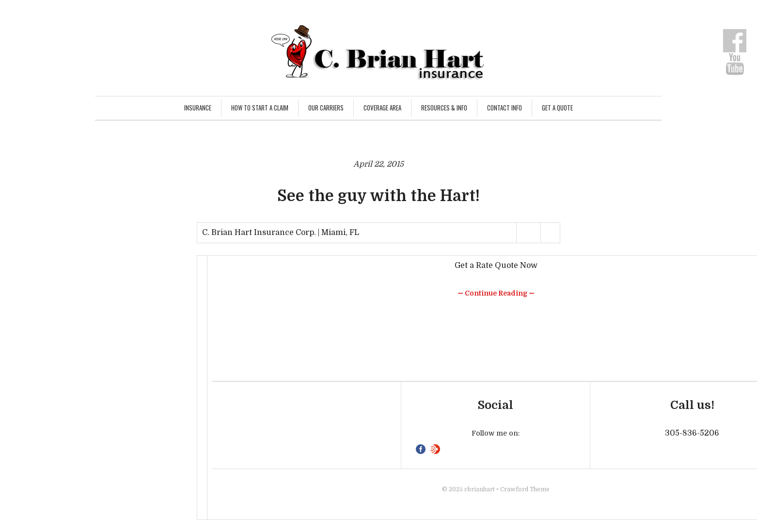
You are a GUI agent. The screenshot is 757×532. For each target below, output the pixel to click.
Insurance (198, 108)
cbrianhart (480, 489)
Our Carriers (326, 108)
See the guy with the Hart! (378, 196)
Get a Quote (557, 108)
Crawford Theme (525, 489)
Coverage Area (382, 108)
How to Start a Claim (260, 108)
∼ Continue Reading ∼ (496, 293)
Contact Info (505, 108)
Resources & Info (444, 108)
